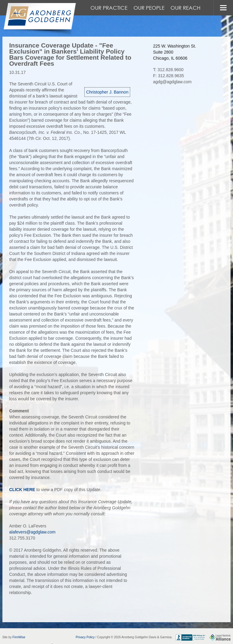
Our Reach (186, 8)
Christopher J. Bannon (107, 92)
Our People (149, 8)
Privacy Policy (85, 637)
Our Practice (109, 8)
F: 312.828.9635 (168, 76)
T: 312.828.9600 (168, 70)
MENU (223, 8)
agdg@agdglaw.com (172, 82)
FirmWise (19, 637)
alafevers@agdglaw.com (32, 532)
